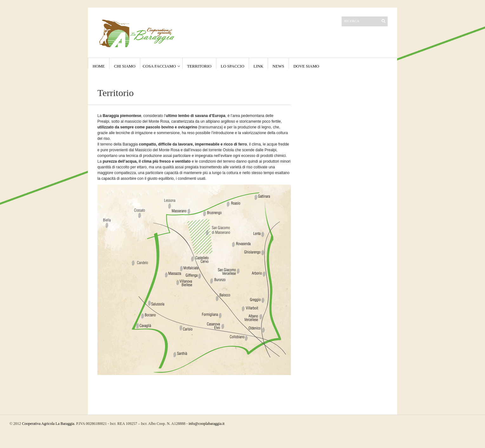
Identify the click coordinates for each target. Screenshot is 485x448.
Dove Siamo (306, 66)
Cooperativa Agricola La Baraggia (48, 424)
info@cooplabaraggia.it (207, 424)
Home (99, 66)
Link (258, 66)
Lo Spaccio (233, 66)
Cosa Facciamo (159, 66)
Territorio (199, 66)
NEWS (278, 66)
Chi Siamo (125, 66)
